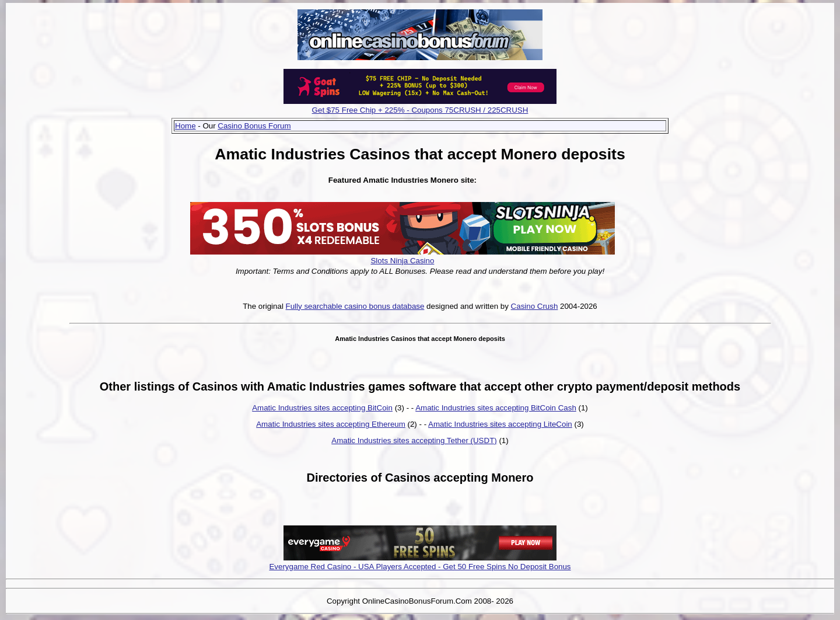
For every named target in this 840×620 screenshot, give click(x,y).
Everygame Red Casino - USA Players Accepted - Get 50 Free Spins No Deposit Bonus (420, 567)
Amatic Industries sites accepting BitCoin (322, 408)
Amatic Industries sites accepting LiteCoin (500, 424)
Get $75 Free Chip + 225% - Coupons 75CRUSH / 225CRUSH (420, 110)
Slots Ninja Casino (402, 261)
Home (185, 126)
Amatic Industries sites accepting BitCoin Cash (496, 408)
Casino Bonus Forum (254, 126)
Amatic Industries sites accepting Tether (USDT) (414, 440)
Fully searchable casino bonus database (355, 306)
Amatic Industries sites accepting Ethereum (331, 424)
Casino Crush (535, 306)
